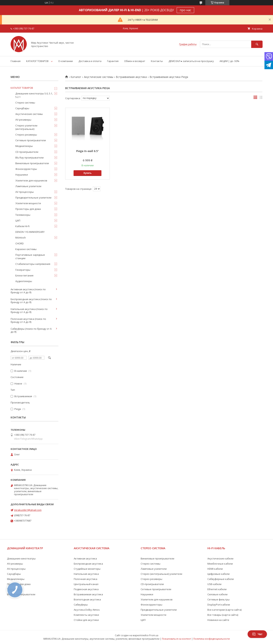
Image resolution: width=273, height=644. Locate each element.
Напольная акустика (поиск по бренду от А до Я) (29, 311)
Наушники (22, 175)
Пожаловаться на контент (176, 639)
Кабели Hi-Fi (22, 226)
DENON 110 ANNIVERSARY (30, 232)
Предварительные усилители (33, 198)
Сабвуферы (81, 605)
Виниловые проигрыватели (32, 163)
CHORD (20, 243)
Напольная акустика (86, 574)
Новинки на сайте (218, 620)
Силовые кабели (217, 594)
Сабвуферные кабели (221, 579)
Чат (257, 634)
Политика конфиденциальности (212, 639)
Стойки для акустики (86, 620)
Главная (16, 61)
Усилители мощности (28, 203)
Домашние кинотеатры (21, 558)
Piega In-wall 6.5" (87, 151)
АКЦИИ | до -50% (229, 61)
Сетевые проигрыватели (31, 140)
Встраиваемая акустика (131, 77)
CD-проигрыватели (152, 584)
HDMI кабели (215, 569)
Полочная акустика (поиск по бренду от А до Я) (28, 320)
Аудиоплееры (24, 281)
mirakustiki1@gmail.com (28, 510)
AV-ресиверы (23, 120)
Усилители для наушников (31, 180)
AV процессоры (25, 192)
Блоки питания (24, 275)
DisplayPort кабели (219, 605)
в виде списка (261, 98)
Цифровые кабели (218, 574)
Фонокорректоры (26, 169)
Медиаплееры (24, 146)
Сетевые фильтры (218, 599)
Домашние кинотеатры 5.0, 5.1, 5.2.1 (34, 95)
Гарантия (113, 61)
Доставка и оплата (90, 61)
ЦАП (18, 220)
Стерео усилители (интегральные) (26, 127)
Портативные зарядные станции (30, 257)
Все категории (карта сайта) (224, 610)
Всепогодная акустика (87, 599)
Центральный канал (86, 584)
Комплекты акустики (86, 615)
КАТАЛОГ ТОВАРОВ (37, 61)
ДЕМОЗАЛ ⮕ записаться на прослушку (191, 61)
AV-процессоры (16, 569)
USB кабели (214, 584)
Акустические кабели (220, 558)
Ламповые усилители (28, 186)
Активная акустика (85, 558)
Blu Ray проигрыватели (29, 158)
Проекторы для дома (28, 209)
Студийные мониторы (87, 569)
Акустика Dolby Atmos (87, 610)
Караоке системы (26, 249)
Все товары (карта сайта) (223, 615)
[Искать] (257, 44)
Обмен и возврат (135, 61)
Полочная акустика (86, 579)
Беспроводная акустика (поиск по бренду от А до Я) (31, 301)
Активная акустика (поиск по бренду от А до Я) (28, 291)
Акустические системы (99, 77)
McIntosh (21, 238)
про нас (185, 10)
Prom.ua (154, 635)
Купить (88, 173)
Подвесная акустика (86, 589)
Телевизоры (23, 215)
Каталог (76, 77)
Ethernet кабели (217, 589)
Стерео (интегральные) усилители (161, 574)
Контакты (157, 61)
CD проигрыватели (27, 152)
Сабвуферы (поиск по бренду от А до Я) (31, 330)
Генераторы (23, 270)
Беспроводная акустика (88, 564)
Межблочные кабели (220, 564)
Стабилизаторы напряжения (33, 264)
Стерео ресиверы (26, 135)
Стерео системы (25, 103)
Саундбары (22, 108)
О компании (66, 61)
